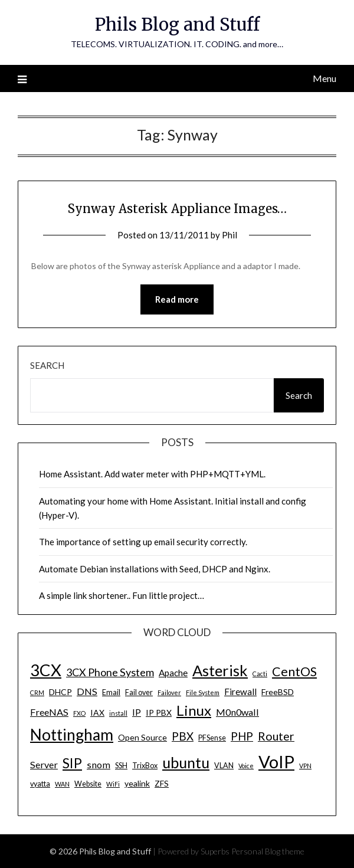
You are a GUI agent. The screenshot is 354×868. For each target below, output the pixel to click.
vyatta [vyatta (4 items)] (40, 784)
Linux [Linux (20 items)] (194, 710)
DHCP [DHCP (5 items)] (60, 692)
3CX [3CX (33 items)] (46, 670)
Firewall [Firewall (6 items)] (240, 692)
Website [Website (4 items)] (88, 784)
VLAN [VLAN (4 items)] (224, 766)
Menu (324, 78)
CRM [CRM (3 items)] (37, 692)
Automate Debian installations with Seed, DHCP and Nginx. (155, 569)
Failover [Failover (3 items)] (169, 692)
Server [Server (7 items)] (44, 764)
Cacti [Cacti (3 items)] (260, 674)
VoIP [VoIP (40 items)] (276, 761)
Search (47, 365)
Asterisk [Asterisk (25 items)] (220, 670)
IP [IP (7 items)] (137, 712)
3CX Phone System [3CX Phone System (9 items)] (110, 672)
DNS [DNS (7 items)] (87, 691)
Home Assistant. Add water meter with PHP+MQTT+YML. (152, 474)
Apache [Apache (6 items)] (173, 673)
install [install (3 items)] (118, 713)
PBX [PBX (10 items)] (183, 736)
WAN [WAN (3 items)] (62, 784)
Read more (177, 299)
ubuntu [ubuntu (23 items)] (186, 762)
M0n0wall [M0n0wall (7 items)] (237, 712)
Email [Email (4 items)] (111, 692)
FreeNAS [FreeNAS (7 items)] (49, 712)
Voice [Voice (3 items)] (246, 766)
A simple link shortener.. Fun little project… (122, 595)
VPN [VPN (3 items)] (305, 766)
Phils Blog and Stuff (177, 24)
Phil (230, 235)
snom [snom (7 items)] (99, 764)
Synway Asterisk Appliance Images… (177, 209)
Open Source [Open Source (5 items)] (142, 737)
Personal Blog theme (268, 851)
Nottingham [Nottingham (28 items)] (72, 735)
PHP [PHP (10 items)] (242, 736)
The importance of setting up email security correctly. (143, 542)
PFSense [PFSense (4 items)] (212, 738)
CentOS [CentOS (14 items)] (294, 672)
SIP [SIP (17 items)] (72, 763)
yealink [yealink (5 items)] (137, 783)
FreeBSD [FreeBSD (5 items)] (278, 692)
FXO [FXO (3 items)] (79, 713)
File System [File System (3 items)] (203, 692)
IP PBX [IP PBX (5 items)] (159, 713)
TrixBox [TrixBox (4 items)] (145, 766)
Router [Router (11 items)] (276, 736)
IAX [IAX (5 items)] (97, 713)
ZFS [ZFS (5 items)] (162, 783)
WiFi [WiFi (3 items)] (113, 784)
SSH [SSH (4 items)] (121, 766)
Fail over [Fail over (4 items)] (139, 692)
